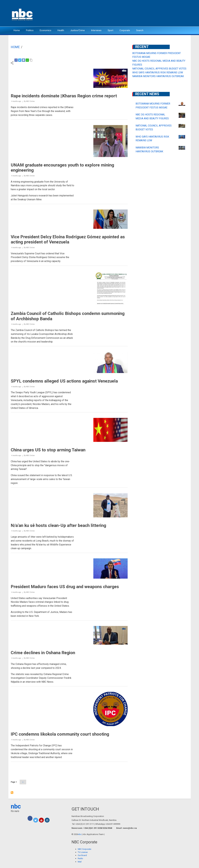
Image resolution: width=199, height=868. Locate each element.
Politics (30, 30)
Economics (46, 30)
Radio (80, 858)
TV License (83, 852)
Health (61, 30)
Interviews (96, 30)
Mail (80, 862)
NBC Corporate (84, 849)
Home (17, 30)
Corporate (125, 30)
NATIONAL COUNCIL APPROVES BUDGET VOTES (159, 69)
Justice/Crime (78, 30)
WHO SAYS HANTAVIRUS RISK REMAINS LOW (158, 73)
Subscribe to (12, 793)
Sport (110, 30)
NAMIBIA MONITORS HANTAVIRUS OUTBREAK (158, 76)
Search (140, 30)
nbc (16, 806)
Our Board (82, 855)
